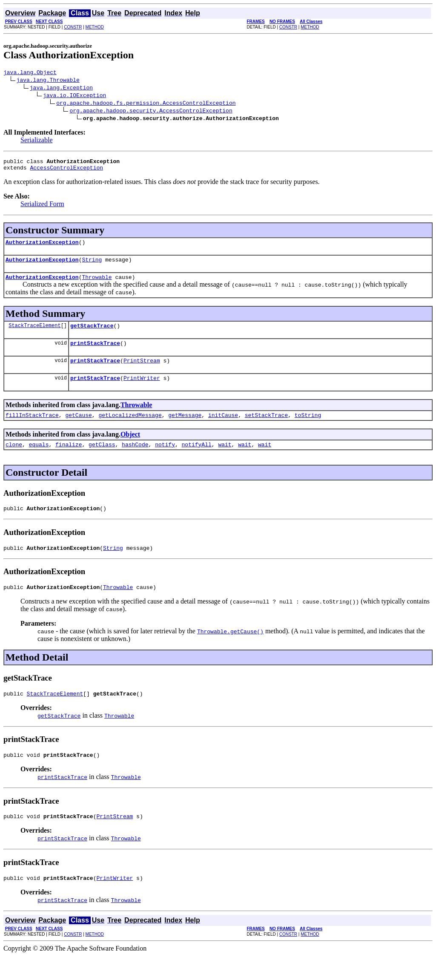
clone (14, 460)
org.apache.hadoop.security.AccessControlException (151, 112)
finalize (69, 460)
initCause (223, 429)
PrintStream (142, 372)
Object (130, 448)
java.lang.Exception (61, 89)
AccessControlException (66, 171)
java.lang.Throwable (48, 81)
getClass (102, 460)
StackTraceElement (34, 334)
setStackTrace (266, 429)
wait (225, 460)
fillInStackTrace (32, 429)
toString (308, 429)
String (92, 266)
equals (39, 460)
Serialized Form (42, 208)
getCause (78, 429)
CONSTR (73, 27)
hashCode (135, 460)
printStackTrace (95, 353)
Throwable (97, 285)
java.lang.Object (30, 73)
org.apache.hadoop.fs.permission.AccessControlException (146, 104)
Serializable (37, 141)
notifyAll (197, 460)
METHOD (95, 27)
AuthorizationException (42, 247)
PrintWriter (142, 391)
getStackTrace (92, 334)
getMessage (185, 429)
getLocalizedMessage (130, 429)
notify (165, 460)
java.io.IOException (75, 96)
